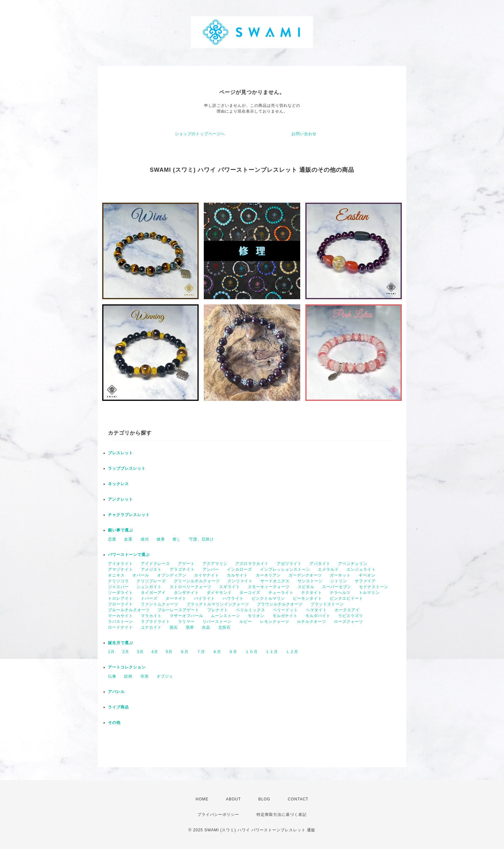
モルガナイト (285, 616)
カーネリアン (268, 575)
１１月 (272, 652)
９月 (233, 652)
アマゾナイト (121, 569)
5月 (169, 652)
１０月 (252, 652)
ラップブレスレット (127, 468)
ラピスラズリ (351, 616)
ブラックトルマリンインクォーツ (218, 604)
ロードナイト (121, 627)
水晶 (206, 627)
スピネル (306, 587)
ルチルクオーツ (312, 622)
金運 (128, 539)
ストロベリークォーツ (191, 587)
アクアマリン (215, 564)
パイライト (205, 598)
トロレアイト (121, 598)
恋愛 (112, 539)
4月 (155, 652)
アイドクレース (155, 564)
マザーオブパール (186, 616)
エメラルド (328, 569)
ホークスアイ (347, 610)
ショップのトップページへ (200, 134)
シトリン (339, 581)
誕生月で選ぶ (121, 643)
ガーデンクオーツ (305, 575)
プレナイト (218, 610)
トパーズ (149, 598)
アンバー (211, 569)
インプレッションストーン (285, 569)
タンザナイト (186, 593)
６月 (184, 652)
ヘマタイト (316, 610)
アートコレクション (127, 667)
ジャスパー (118, 587)
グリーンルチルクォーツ (197, 581)
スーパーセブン (337, 587)
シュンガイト (149, 587)
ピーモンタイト (307, 598)
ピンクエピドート (346, 598)
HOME (202, 799)
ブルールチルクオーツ (129, 610)
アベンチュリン (353, 564)
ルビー (246, 622)
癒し (177, 539)
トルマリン (369, 593)
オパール (141, 575)
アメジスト (151, 569)
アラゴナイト (182, 569)
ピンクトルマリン (268, 598)
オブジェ (165, 676)
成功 (145, 539)
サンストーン (310, 581)
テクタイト (312, 593)
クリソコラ (118, 581)
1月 (111, 652)
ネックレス (118, 484)
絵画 (128, 676)
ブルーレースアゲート (178, 610)
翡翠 (190, 627)
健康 (161, 539)
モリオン (256, 616)
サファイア (365, 581)
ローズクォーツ (349, 622)
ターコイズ (250, 593)
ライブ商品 (118, 707)
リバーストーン (217, 622)
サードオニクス (275, 581)
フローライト (121, 604)
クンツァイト (240, 581)
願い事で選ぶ (121, 530)
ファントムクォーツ (160, 604)
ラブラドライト (155, 622)
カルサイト (237, 575)
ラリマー (186, 622)
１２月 (292, 652)
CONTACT (298, 799)
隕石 (174, 627)
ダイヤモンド (219, 593)
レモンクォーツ (275, 622)
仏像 (112, 676)
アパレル (116, 692)
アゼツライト (289, 564)
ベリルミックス (251, 610)
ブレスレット (121, 453)
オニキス (116, 575)
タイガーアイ (153, 593)
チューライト (281, 593)
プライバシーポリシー (218, 815)
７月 (201, 652)
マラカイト (151, 616)
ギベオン (367, 575)
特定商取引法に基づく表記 (282, 815)
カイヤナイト (207, 575)
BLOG (264, 799)
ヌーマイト (176, 598)
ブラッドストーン (327, 604)
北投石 (225, 627)
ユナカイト (151, 627)
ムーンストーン (225, 616)
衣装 (145, 676)
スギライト (230, 587)
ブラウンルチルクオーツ (280, 604)
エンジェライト (361, 569)
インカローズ (239, 569)
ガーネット (340, 575)
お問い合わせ (304, 134)
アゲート (186, 564)
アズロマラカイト (252, 564)
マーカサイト (121, 616)
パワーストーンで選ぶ (129, 555)
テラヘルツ (340, 593)
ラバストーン (121, 622)
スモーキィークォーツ (269, 587)
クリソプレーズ (151, 581)
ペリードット (285, 610)
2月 (126, 652)
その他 (114, 723)
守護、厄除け (202, 539)
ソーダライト (121, 593)
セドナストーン (374, 587)
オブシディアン (172, 575)
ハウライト (233, 598)
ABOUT (233, 799)
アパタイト (320, 564)
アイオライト (121, 564)
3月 (140, 652)
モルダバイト (318, 616)
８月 (217, 652)
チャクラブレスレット (129, 515)
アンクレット (121, 499)
